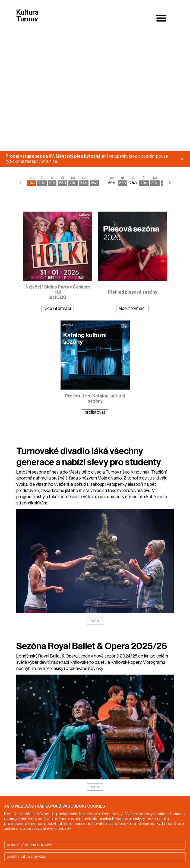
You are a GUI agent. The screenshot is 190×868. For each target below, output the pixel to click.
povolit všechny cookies (30, 845)
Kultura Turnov (27, 16)
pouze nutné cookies (27, 857)
